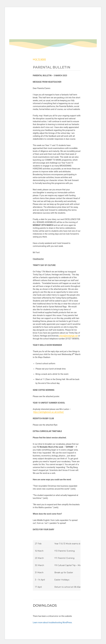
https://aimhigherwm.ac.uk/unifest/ (49, 412)
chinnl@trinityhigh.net (68, 336)
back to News (39, 59)
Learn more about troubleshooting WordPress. (53, 622)
